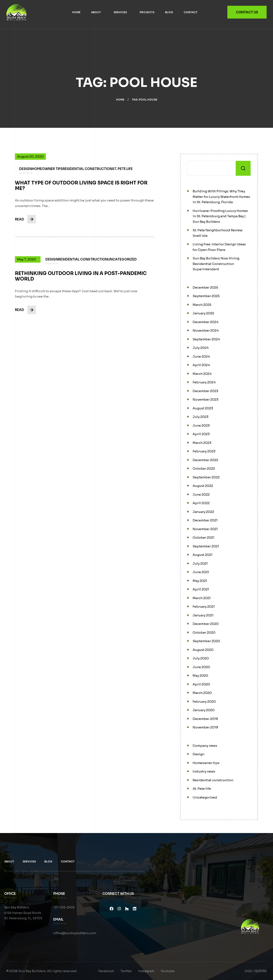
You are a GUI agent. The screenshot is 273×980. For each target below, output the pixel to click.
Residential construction (213, 780)
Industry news (204, 771)
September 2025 (206, 296)
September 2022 (206, 477)
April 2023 (201, 434)
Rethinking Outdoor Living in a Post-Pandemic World (81, 280)
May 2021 (200, 581)
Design (198, 754)
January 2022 (203, 512)
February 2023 (204, 451)
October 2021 (203, 537)
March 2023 (202, 443)
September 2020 (206, 641)
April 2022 (201, 503)
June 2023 (201, 425)
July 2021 (200, 563)
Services (120, 12)
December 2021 (205, 520)
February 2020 (204, 702)
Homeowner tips (206, 763)
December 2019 (205, 719)
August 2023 (203, 408)
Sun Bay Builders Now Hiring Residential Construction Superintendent (216, 264)
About (96, 12)
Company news (205, 746)
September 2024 (206, 339)
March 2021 (202, 598)
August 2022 (203, 486)
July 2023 (200, 417)
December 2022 (205, 460)
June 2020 (201, 667)
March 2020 (202, 693)
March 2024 (202, 374)
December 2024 (205, 322)
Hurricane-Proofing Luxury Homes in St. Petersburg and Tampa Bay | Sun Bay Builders (220, 216)
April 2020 (201, 684)
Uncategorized (205, 797)
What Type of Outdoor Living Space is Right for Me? (81, 190)
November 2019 (205, 727)
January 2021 (203, 615)
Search (243, 168)
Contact (191, 12)
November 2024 (206, 330)
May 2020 (200, 676)
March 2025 (202, 305)
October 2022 (204, 468)
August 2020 (203, 650)
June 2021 (201, 572)
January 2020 (204, 710)
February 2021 (204, 607)
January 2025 (203, 313)
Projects (147, 12)
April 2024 (201, 365)
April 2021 (201, 589)
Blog (169, 12)
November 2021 (205, 529)
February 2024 (204, 382)
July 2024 (201, 348)
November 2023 (205, 399)
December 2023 (205, 391)
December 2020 (206, 624)
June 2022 (201, 494)
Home (76, 12)
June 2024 (201, 356)
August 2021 (203, 555)
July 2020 (201, 658)
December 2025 (205, 287)
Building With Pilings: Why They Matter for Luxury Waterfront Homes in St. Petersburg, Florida (221, 197)
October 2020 (204, 632)
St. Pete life (202, 789)
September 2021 (206, 546)
